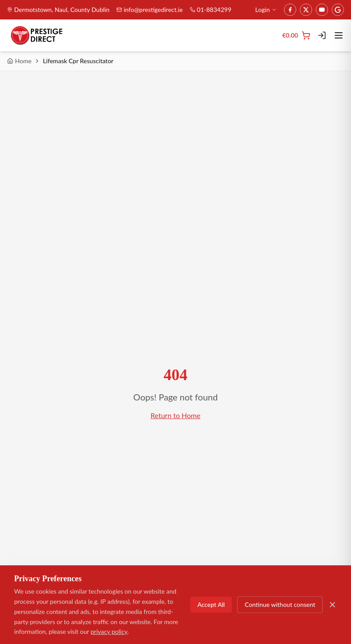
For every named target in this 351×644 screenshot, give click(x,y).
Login (266, 10)
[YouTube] (322, 10)
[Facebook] (290, 10)
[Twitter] (306, 10)
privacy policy (109, 631)
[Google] (338, 10)
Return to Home (175, 415)
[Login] (322, 35)
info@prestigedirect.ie (150, 10)
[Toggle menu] (339, 35)
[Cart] (296, 35)
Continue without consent (280, 604)
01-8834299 (211, 10)
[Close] (332, 605)
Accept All (211, 604)
